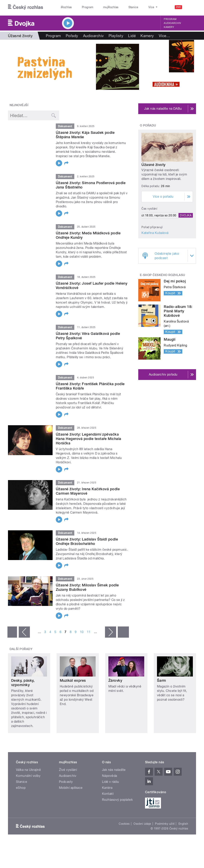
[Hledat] (191, 7)
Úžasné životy (153, 165)
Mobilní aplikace (71, 788)
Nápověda (110, 776)
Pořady (72, 36)
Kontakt (108, 794)
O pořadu (148, 125)
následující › (111, 632)
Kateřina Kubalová (155, 233)
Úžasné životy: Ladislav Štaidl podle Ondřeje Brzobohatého (87, 541)
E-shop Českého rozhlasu (163, 275)
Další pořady (21, 649)
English (183, 824)
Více (190, 36)
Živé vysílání (68, 770)
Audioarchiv (172, 23)
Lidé (132, 36)
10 (82, 632)
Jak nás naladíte (114, 770)
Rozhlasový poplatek (117, 800)
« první (12, 632)
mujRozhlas (101, 7)
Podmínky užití (165, 824)
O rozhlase (137, 7)
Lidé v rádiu (111, 782)
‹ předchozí (24, 632)
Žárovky (115, 680)
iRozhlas (64, 7)
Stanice (119, 7)
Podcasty (66, 782)
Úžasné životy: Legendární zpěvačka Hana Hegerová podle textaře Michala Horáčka (89, 439)
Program (81, 7)
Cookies (124, 824)
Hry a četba (169, 36)
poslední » (123, 632)
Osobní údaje (142, 824)
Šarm (162, 680)
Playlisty (116, 36)
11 (89, 632)
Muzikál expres (73, 680)
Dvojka (186, 215)
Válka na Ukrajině (28, 770)
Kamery (169, 27)
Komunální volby (28, 776)
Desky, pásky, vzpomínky (23, 683)
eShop (21, 788)
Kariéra (107, 788)
